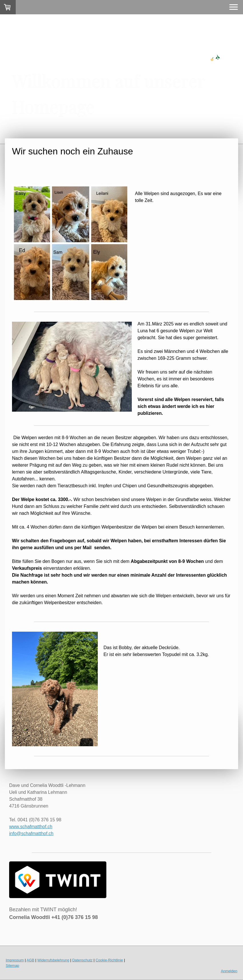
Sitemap (12, 966)
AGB (30, 960)
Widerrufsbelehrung (53, 960)
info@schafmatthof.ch (31, 833)
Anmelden (229, 971)
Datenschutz (82, 960)
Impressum (15, 960)
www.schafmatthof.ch (31, 827)
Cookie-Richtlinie (109, 960)
